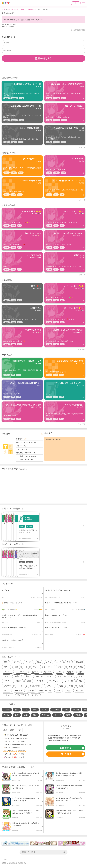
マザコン (50, 686)
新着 (17, 710)
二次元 (18, 681)
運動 (41, 691)
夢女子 (31, 691)
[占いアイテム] (22, 166)
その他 (76, 710)
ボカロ (80, 667)
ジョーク (56, 710)
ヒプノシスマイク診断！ (19, 9)
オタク (49, 662)
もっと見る (82, 349)
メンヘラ (8, 686)
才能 (68, 691)
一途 (26, 667)
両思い (35, 672)
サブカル (45, 715)
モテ (81, 676)
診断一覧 (82, 147)
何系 (81, 672)
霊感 (61, 686)
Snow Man (35, 686)
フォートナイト (47, 667)
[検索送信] (64, 852)
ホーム (4, 9)
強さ (70, 676)
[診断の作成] (66, 748)
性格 (70, 667)
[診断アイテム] (22, 91)
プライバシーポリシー (12, 862)
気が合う (48, 672)
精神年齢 (79, 662)
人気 (26, 710)
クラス (7, 681)
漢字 (35, 667)
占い (59, 672)
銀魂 (29, 681)
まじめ (45, 710)
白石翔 (24, 439)
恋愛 (81, 681)
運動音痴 (79, 691)
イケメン (29, 662)
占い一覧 (82, 200)
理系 (6, 662)
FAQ (25, 862)
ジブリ (7, 691)
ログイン (76, 3)
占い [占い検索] (7, 715)
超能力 (70, 672)
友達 (69, 662)
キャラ (59, 662)
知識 (81, 686)
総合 (5, 730)
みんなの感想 (32, 9)
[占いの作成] (66, 754)
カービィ (35, 695)
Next (84, 526)
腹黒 (27, 676)
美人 (6, 676)
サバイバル (22, 672)
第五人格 (19, 691)
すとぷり (8, 672)
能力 (39, 662)
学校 (71, 686)
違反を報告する (43, 58)
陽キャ (7, 667)
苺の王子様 (22, 695)
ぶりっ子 (21, 686)
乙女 (60, 676)
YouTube (54, 681)
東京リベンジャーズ (44, 676)
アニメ (61, 667)
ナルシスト (8, 695)
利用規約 (4, 862)
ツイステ (40, 681)
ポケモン (16, 662)
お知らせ (21, 862)
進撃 (16, 667)
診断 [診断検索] (7, 710)
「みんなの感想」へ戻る (78, 30)
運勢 (17, 676)
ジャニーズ (69, 681)
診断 (9, 9)
